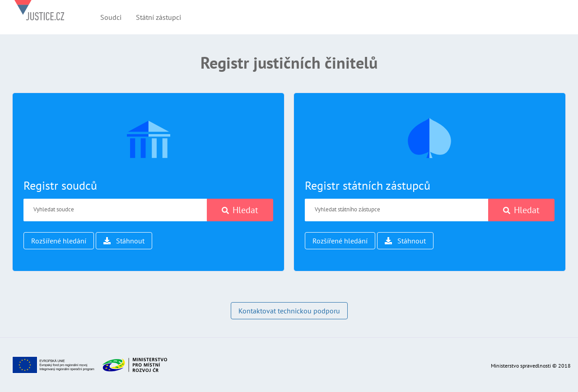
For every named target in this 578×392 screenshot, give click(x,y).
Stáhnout (124, 241)
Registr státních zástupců (368, 185)
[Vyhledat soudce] (115, 210)
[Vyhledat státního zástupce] (397, 210)
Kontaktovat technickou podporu (289, 311)
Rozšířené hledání (59, 241)
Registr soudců (60, 185)
